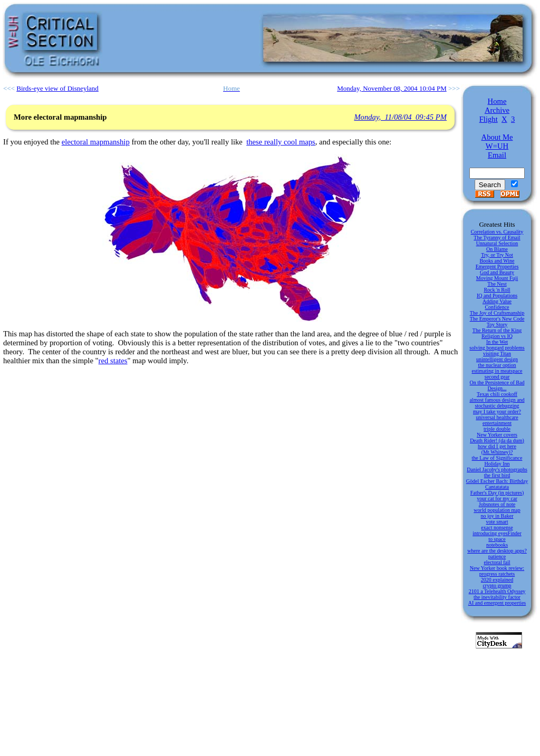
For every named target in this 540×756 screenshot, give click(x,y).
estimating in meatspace (497, 371)
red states (113, 361)
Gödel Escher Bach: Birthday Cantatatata (497, 484)
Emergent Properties (497, 266)
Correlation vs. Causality (497, 232)
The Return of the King (497, 330)
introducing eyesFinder (497, 533)
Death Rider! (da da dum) (497, 440)
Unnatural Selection (497, 243)
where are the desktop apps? (497, 551)
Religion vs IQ (497, 336)
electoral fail (497, 562)
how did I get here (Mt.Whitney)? (497, 449)
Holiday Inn (497, 464)
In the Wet (497, 342)
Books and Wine (497, 261)
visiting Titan (497, 353)
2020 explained (497, 580)
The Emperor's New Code (497, 319)
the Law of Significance (497, 458)
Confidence (497, 307)
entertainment (497, 423)
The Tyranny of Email (497, 238)
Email (497, 155)
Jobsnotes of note (497, 504)
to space (497, 539)
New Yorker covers (497, 435)
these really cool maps (281, 142)
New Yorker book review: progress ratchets (497, 571)
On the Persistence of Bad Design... (497, 385)
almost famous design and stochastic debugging (497, 403)
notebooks (497, 545)
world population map (497, 510)
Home (497, 101)
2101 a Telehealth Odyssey (497, 591)
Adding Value (497, 301)
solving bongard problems (497, 348)
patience (497, 556)
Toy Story (497, 324)
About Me (497, 137)
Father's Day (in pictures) (497, 493)
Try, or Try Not (497, 255)
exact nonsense (497, 527)
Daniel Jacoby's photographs (497, 469)
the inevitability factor (497, 597)
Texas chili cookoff (497, 394)
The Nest (497, 284)
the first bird (497, 475)
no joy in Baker (497, 516)
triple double (497, 429)
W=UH (497, 146)
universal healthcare (497, 417)
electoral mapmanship (96, 142)
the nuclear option (497, 365)
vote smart (497, 522)
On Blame (497, 249)
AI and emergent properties (497, 603)
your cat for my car (497, 498)
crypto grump (497, 585)
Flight (489, 119)
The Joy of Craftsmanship (497, 313)
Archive (497, 110)
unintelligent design (497, 359)
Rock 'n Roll (497, 290)
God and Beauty (497, 272)
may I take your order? (497, 411)
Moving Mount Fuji (497, 278)
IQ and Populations (497, 295)
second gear (497, 377)
